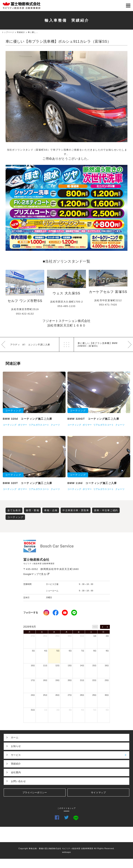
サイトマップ (98, 793)
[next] (107, 627)
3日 (33, 651)
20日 (70, 680)
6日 (70, 651)
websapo (66, 852)
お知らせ (16, 746)
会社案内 (16, 772)
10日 (33, 666)
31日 (82, 636)
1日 (95, 636)
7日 (83, 651)
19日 (57, 680)
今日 (95, 627)
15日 (94, 666)
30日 (70, 636)
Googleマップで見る (36, 574)
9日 (107, 651)
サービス (70, 755)
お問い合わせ (18, 781)
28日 (45, 636)
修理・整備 (32, 510)
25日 (45, 695)
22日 (94, 680)
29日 (57, 636)
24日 (33, 695)
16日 (107, 666)
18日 (45, 680)
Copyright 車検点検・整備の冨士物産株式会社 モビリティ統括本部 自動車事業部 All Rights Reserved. (67, 849)
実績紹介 (16, 764)
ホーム (15, 737)
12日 (57, 666)
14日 (82, 666)
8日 (95, 651)
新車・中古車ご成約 (106, 510)
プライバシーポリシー (35, 793)
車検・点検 (51, 510)
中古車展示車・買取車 (76, 510)
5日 (58, 651)
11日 (45, 666)
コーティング (15, 517)
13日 (70, 666)
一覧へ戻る (66, 344)
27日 (33, 636)
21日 (82, 680)
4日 (46, 651)
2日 (107, 636)
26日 (57, 695)
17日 (33, 680)
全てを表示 (14, 510)
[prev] (103, 627)
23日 (107, 680)
